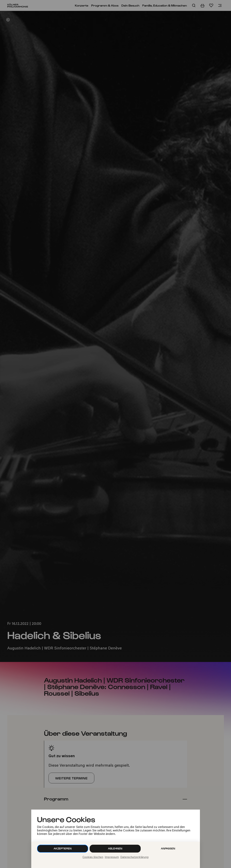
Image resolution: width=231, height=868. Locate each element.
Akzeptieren (63, 848)
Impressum (112, 857)
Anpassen (168, 848)
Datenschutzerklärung (134, 857)
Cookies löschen (93, 857)
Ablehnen (115, 848)
